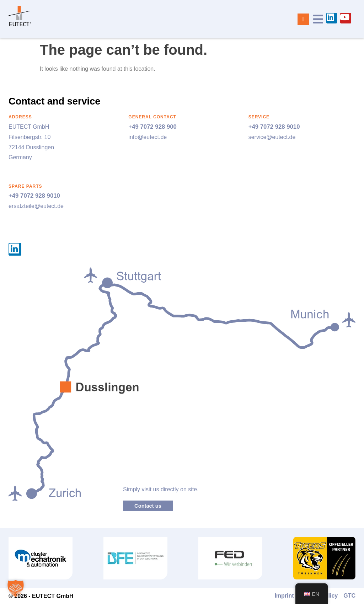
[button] (16, 588)
